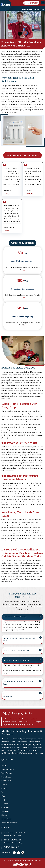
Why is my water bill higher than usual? (16, 660)
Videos (4, 796)
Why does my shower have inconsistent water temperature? (18, 695)
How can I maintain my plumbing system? (17, 650)
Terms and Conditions (9, 823)
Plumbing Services (8, 769)
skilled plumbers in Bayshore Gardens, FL (20, 574)
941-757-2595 (12, 847)
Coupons (4, 788)
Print (24, 270)
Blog (3, 792)
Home (4, 765)
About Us (5, 804)
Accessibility (6, 811)
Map (19, 836)
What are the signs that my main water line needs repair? (19, 639)
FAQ (3, 800)
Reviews (4, 785)
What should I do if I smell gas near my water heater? (18, 683)
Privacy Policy (6, 819)
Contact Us (5, 807)
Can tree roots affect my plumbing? (15, 617)
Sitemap (4, 815)
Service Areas (6, 781)
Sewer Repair (6, 777)
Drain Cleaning (7, 773)
